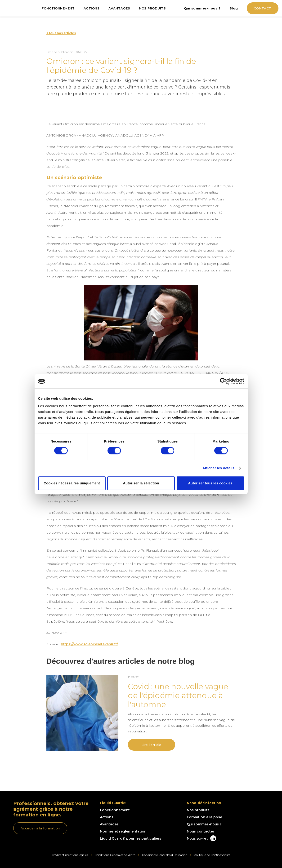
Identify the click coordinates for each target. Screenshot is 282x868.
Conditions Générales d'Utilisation (165, 855)
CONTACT (263, 8)
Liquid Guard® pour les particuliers (131, 838)
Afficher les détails (218, 468)
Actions (107, 817)
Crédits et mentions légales (70, 855)
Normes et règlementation (123, 831)
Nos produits (198, 810)
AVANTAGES (119, 8)
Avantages (109, 824)
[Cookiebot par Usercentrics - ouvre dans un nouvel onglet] (223, 381)
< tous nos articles (61, 33)
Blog (234, 8)
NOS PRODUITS (152, 8)
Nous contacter (201, 831)
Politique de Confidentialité (212, 855)
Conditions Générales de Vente (115, 855)
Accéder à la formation (40, 828)
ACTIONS (92, 8)
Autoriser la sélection (141, 483)
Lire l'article (152, 745)
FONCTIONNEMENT (58, 8)
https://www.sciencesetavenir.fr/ (89, 644)
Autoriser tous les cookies (210, 483)
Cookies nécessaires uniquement (72, 483)
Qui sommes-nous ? (202, 8)
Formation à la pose (204, 817)
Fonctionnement (115, 810)
